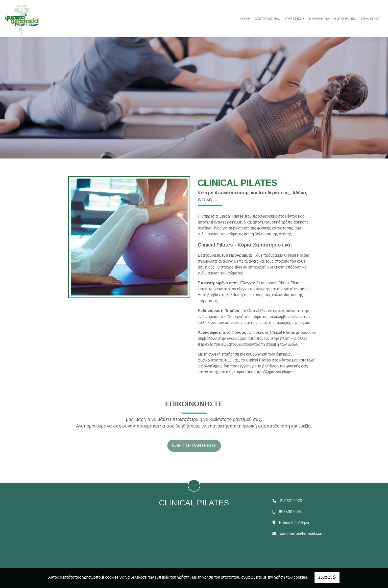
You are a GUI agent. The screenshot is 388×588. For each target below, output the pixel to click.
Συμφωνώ (327, 577)
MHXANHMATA (319, 19)
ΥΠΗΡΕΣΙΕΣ (293, 19)
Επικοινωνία (370, 19)
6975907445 (290, 512)
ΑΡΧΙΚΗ (245, 19)
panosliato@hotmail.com (302, 533)
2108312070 (291, 501)
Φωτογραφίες (345, 19)
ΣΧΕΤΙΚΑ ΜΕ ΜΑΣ (267, 19)
